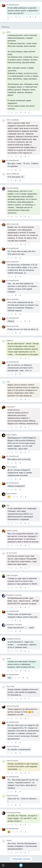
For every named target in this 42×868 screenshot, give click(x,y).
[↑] (31, 17)
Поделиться (8, 19)
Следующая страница (21, 859)
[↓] (35, 17)
